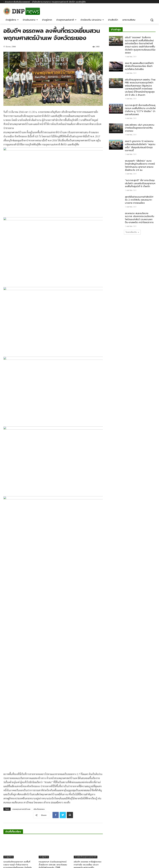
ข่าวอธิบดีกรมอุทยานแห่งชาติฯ (86, 791)
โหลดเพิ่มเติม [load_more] (132, 232)
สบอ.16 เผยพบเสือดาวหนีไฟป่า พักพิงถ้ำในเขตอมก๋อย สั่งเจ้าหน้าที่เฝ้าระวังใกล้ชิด (139, 66)
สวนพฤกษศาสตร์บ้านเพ (21, 743)
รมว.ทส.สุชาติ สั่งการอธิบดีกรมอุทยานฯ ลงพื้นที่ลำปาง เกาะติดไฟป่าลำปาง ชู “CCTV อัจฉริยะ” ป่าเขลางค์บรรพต (140, 110)
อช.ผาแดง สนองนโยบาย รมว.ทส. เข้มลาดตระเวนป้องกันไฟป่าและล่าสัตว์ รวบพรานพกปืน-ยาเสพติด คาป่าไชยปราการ (140, 218)
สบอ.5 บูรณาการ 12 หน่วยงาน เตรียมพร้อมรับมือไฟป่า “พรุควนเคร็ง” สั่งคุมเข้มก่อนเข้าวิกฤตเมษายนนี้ (140, 146)
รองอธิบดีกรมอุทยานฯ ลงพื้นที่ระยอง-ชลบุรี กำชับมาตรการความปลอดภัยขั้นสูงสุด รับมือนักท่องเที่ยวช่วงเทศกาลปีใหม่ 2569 (18, 800)
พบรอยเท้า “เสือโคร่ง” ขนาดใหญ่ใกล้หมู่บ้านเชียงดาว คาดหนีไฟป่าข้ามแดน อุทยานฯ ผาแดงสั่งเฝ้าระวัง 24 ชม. (140, 165)
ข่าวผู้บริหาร (9, 791)
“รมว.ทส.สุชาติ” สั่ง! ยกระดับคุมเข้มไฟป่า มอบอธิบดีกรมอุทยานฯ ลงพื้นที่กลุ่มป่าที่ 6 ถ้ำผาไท (140, 183)
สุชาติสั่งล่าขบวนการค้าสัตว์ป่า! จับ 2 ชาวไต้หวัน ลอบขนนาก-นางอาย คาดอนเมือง (139, 200)
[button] (152, 20)
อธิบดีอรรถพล (39, 743)
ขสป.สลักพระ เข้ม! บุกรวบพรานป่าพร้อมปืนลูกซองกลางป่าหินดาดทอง (140, 128)
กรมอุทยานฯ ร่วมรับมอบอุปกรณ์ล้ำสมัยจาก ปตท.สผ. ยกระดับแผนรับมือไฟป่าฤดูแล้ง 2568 (53, 798)
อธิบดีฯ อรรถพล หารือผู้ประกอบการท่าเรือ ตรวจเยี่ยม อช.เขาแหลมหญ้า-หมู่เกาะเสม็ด (88, 798)
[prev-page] (5, 812)
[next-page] (10, 812)
